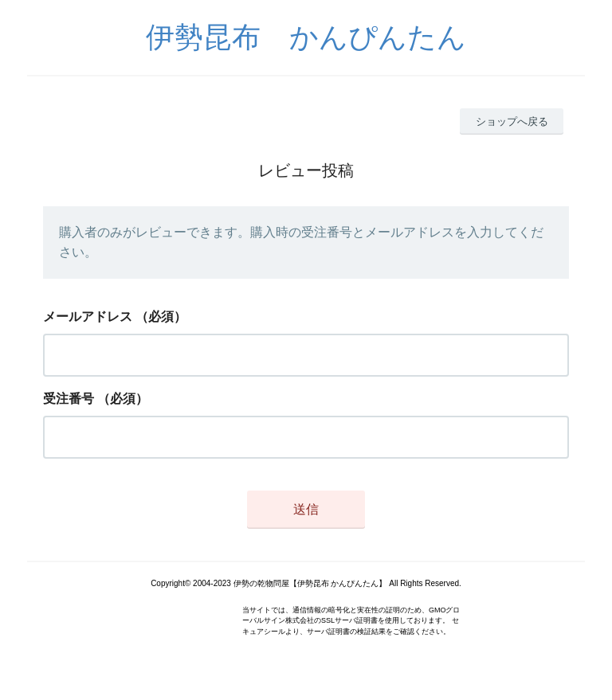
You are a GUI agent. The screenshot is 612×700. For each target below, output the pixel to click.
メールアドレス (88, 317)
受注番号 (69, 399)
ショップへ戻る (512, 121)
